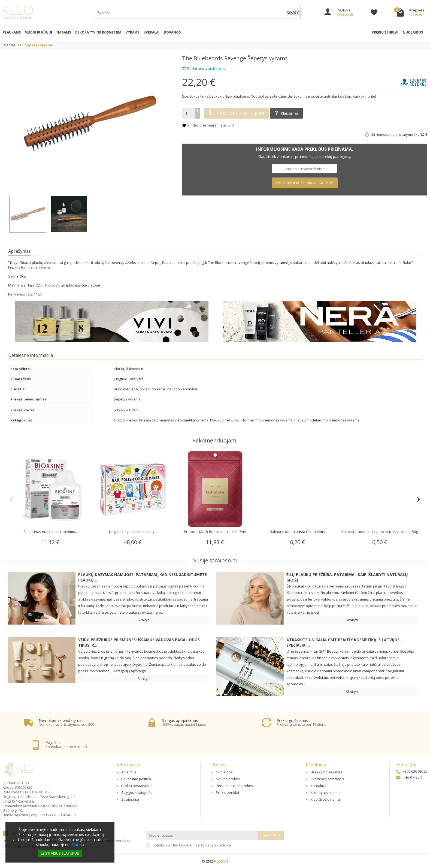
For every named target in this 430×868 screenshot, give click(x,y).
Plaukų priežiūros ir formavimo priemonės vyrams (252, 420)
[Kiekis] (189, 113)
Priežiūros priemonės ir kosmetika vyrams (174, 420)
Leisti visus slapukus (60, 853)
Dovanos (172, 32)
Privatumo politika (136, 779)
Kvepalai (152, 32)
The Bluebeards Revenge (214, 58)
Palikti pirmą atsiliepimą (204, 68)
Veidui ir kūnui (39, 32)
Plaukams (12, 32)
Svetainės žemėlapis (327, 779)
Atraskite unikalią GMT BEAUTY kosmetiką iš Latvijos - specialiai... (344, 642)
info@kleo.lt (409, 777)
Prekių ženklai (385, 32)
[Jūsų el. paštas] (202, 835)
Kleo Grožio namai (325, 799)
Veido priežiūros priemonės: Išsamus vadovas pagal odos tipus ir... (139, 642)
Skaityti (144, 620)
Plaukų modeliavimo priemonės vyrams (327, 420)
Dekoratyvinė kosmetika (98, 32)
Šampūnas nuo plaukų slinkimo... (51, 532)
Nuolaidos (413, 32)
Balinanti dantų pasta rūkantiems (297, 532)
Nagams (64, 32)
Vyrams (132, 32)
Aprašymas (19, 251)
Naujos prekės (228, 779)
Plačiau (78, 844)
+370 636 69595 (412, 771)
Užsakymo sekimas (326, 772)
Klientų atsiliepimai (326, 792)
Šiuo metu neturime (236, 113)
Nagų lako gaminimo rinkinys (133, 532)
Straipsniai (130, 799)
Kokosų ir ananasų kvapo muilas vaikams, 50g (380, 532)
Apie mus (129, 772)
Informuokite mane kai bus (305, 183)
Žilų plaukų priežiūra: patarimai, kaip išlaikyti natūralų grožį (347, 577)
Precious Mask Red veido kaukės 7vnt (215, 532)
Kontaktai (318, 786)
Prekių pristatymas (137, 786)
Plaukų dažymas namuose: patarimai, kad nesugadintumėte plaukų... (143, 577)
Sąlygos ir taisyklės (137, 792)
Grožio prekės (126, 420)
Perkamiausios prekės (234, 786)
